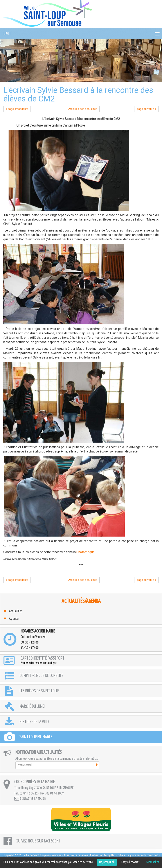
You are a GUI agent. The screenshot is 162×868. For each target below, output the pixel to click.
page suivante (147, 109)
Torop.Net (110, 855)
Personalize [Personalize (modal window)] (153, 862)
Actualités (16, 611)
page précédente (17, 109)
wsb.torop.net (150, 855)
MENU (7, 34)
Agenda (14, 619)
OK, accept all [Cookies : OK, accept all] (107, 862)
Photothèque (85, 552)
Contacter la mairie (30, 799)
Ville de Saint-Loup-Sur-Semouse (43, 855)
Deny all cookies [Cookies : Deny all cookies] (130, 862)
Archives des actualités (83, 109)
